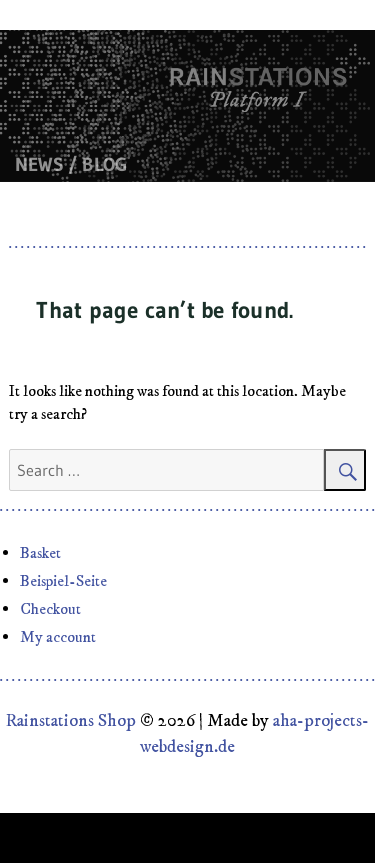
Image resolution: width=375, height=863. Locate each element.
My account (58, 637)
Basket (40, 553)
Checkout (50, 609)
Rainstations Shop (71, 721)
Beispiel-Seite (63, 581)
